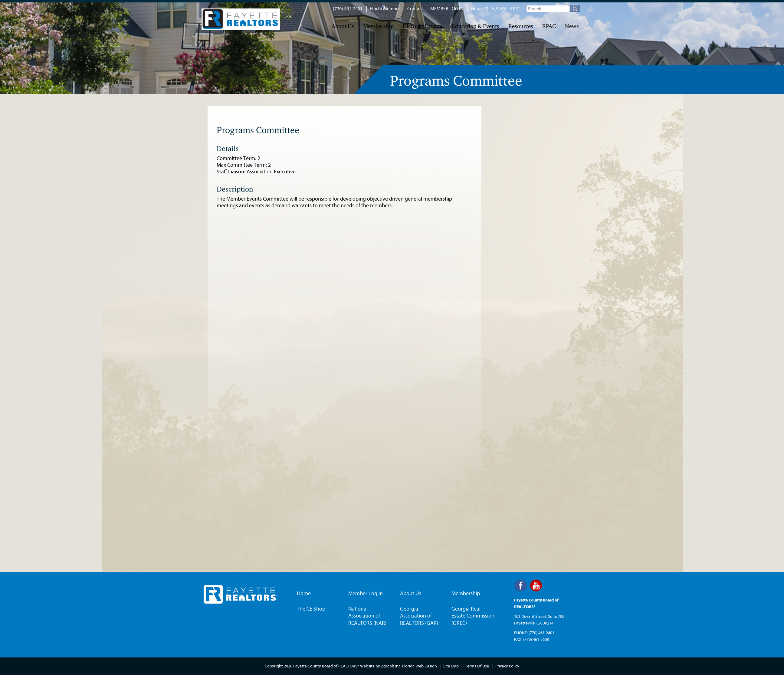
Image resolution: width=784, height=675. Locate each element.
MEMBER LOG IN (447, 9)
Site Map (451, 666)
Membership (378, 26)
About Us (343, 26)
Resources (521, 26)
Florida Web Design (420, 666)
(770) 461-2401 (348, 9)
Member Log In (366, 593)
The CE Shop (311, 609)
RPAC (549, 26)
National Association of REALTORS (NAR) (367, 616)
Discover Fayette (423, 26)
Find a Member (385, 9)
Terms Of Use (477, 666)
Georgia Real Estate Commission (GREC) (473, 616)
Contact (415, 9)
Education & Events (475, 26)
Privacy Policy (507, 666)
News (572, 26)
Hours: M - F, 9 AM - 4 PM (495, 9)
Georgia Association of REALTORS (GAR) (419, 616)
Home (304, 593)
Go (575, 9)
